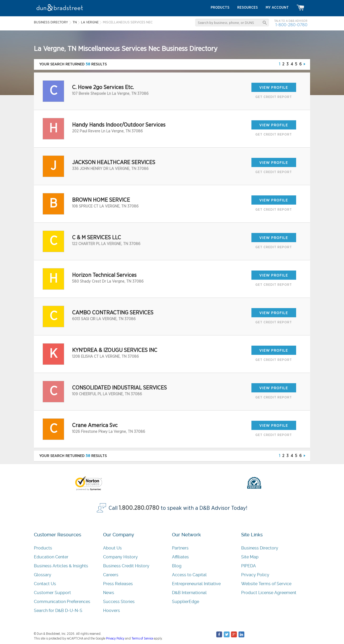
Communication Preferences (62, 602)
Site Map (250, 557)
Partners (180, 548)
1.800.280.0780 (139, 508)
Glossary (43, 575)
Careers (111, 575)
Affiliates (180, 557)
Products (43, 548)
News (109, 593)
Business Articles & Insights (61, 566)
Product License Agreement (269, 593)
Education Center (51, 557)
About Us (112, 548)
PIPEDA (249, 566)
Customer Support (52, 593)
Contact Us (45, 584)
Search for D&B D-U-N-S (58, 611)
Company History (120, 557)
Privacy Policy (255, 575)
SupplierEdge (186, 602)
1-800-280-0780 (291, 25)
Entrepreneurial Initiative (196, 584)
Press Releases (118, 584)
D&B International (189, 593)
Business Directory (260, 548)
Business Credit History (126, 566)
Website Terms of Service (266, 584)
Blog (177, 566)
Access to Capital (189, 575)
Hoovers (112, 611)
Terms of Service (142, 638)
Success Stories (119, 602)
